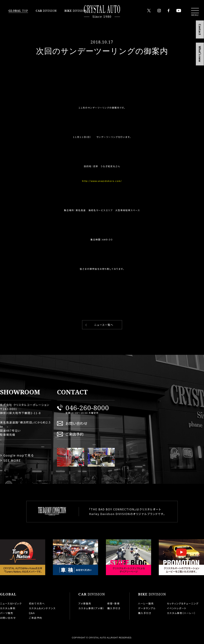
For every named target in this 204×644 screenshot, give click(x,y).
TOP (18, 11)
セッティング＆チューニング (183, 603)
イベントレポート (177, 608)
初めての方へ (37, 603)
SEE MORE (12, 460)
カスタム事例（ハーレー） (181, 613)
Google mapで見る (19, 455)
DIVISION (46, 11)
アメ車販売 (85, 603)
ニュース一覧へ (104, 325)
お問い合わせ (76, 423)
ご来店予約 (75, 434)
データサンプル (147, 608)
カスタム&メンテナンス (42, 608)
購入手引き (114, 608)
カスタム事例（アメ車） (91, 608)
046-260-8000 (87, 408)
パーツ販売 (7, 613)
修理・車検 (113, 603)
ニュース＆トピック (11, 603)
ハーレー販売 (146, 603)
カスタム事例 (8, 608)
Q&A (32, 613)
